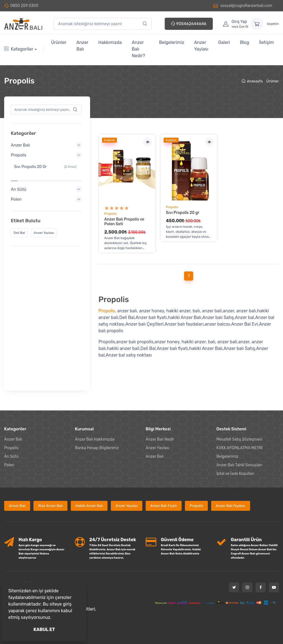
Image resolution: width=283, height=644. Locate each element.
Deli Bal (21, 221)
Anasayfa (252, 81)
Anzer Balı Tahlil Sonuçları (239, 437)
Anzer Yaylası (201, 46)
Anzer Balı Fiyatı (164, 478)
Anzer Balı (82, 46)
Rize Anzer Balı (50, 478)
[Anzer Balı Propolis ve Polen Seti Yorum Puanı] (117, 208)
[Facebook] (261, 559)
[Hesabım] (234, 24)
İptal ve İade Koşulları (235, 446)
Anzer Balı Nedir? (138, 49)
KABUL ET (44, 629)
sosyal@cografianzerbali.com (243, 6)
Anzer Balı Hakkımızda (95, 412)
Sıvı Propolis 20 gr (183, 213)
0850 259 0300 (24, 6)
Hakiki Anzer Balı (89, 478)
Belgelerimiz (172, 42)
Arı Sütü (11, 429)
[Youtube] (274, 559)
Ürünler (59, 42)
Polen (9, 437)
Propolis (110, 214)
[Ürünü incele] (127, 168)
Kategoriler (19, 49)
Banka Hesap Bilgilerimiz (97, 420)
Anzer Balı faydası (231, 478)
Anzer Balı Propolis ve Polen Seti (124, 222)
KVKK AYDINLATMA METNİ (239, 420)
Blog (244, 42)
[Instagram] (247, 559)
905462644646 (189, 24)
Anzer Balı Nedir (160, 412)
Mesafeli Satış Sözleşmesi (239, 412)
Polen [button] (47, 188)
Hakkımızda (110, 42)
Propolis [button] (47, 155)
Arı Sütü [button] (47, 178)
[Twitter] (234, 559)
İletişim (266, 42)
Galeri (224, 42)
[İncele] (148, 142)
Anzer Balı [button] (47, 145)
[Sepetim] (257, 24)
